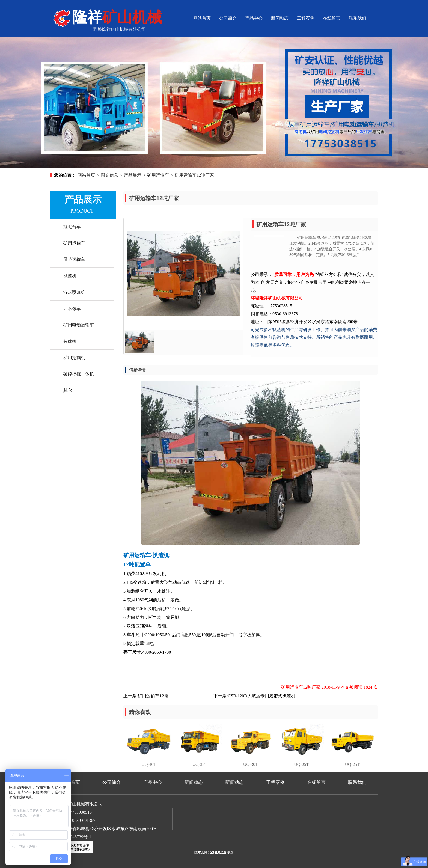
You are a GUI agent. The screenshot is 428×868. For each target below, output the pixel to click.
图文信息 (109, 175)
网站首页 (202, 18)
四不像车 (72, 309)
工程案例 (306, 18)
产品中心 (254, 18)
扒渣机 (70, 276)
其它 (68, 390)
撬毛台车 (72, 227)
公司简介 (228, 18)
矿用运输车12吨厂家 (194, 175)
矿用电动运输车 (79, 325)
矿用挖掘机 (74, 358)
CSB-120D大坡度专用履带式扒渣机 (262, 696)
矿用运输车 (158, 175)
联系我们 (358, 18)
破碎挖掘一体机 (79, 374)
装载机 (70, 341)
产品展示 (133, 175)
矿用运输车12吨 (153, 696)
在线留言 (332, 18)
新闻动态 (280, 18)
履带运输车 (74, 259)
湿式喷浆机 (74, 292)
